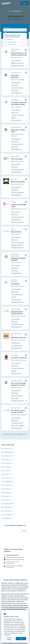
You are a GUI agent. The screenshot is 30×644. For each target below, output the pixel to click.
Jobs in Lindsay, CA (6, 467)
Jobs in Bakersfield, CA (8, 482)
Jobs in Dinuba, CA (6, 489)
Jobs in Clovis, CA (6, 500)
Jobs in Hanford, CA (7, 478)
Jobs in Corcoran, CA (7, 463)
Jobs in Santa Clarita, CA (8, 504)
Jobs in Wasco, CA (6, 460)
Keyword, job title (7, 27)
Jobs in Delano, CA (6, 449)
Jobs (10, 11)
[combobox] (15, 30)
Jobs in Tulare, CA (6, 474)
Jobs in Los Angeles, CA (8, 515)
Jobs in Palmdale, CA (7, 507)
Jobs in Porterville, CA (7, 456)
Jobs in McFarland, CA (7, 452)
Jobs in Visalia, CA (6, 471)
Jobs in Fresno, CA (6, 496)
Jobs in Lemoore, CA (7, 485)
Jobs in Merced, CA (7, 511)
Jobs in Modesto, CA (7, 518)
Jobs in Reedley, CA (7, 493)
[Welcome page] (6, 3)
